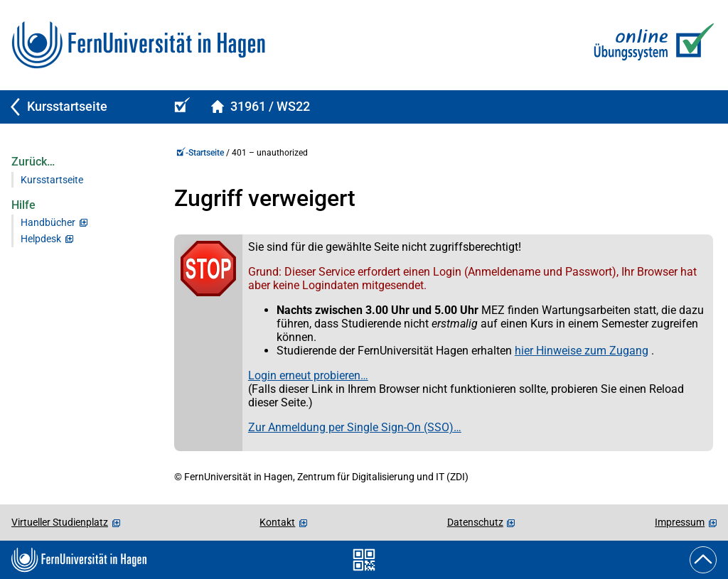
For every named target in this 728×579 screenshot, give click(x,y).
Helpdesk (41, 239)
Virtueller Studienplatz (60, 522)
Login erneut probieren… (308, 375)
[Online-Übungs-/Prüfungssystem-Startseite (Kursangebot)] (180, 107)
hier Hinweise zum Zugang (582, 351)
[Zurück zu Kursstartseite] (80, 107)
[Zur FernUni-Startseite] (138, 45)
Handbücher (48, 223)
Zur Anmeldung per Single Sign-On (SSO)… (355, 427)
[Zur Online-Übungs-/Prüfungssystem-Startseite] (651, 45)
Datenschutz (475, 522)
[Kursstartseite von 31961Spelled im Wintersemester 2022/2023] (260, 107)
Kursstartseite (52, 180)
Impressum (680, 522)
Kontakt (277, 522)
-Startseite (200, 153)
